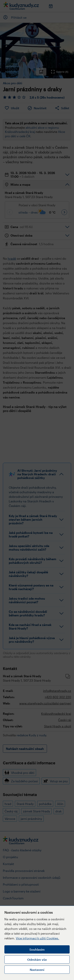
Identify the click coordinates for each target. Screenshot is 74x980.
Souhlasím (37, 949)
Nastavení (37, 970)
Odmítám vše (37, 960)
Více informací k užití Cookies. (37, 938)
